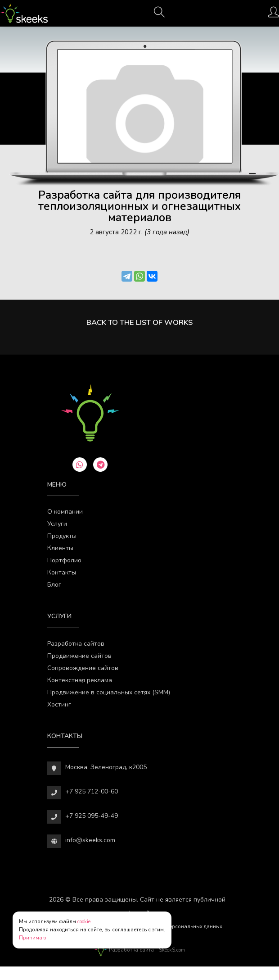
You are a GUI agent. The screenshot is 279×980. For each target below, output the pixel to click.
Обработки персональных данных (180, 927)
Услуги (57, 524)
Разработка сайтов (76, 644)
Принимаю (33, 938)
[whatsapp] (80, 465)
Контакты (62, 572)
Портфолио (64, 560)
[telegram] (100, 465)
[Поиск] (159, 15)
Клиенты (60, 548)
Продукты (62, 536)
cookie (84, 922)
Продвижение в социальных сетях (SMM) (109, 692)
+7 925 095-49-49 (92, 816)
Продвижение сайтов (79, 656)
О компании (65, 512)
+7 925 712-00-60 (92, 791)
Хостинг (59, 704)
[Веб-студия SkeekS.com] (24, 13)
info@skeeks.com (90, 840)
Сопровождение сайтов (83, 668)
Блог (54, 585)
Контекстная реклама (80, 680)
